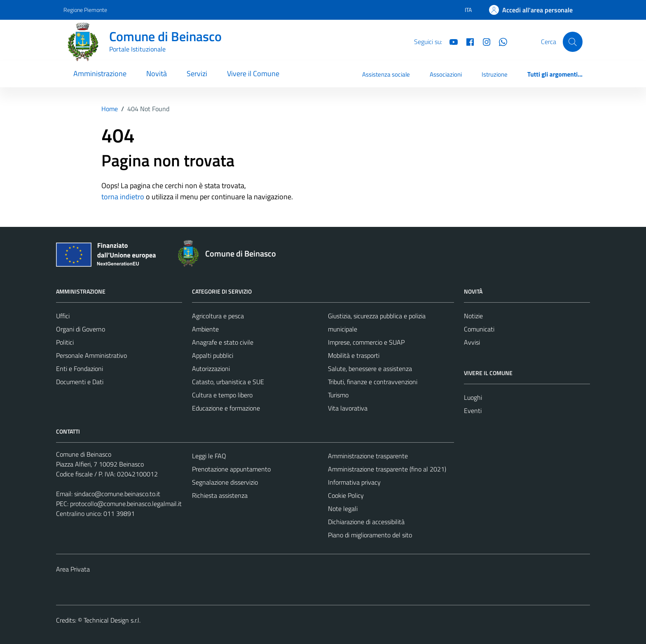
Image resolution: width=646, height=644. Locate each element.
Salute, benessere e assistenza (370, 369)
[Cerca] (573, 42)
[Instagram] (483, 41)
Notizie (473, 316)
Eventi (473, 411)
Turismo (338, 395)
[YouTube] (450, 41)
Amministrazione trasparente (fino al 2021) (387, 469)
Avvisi (472, 342)
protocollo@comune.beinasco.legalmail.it (126, 504)
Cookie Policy (346, 495)
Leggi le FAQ (209, 456)
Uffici (63, 316)
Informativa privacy (354, 482)
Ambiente (205, 329)
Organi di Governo (81, 329)
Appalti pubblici (213, 355)
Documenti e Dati (80, 382)
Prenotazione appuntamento (231, 469)
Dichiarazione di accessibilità (366, 522)
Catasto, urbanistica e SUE (228, 382)
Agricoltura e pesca (218, 316)
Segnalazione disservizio (225, 482)
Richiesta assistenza (220, 495)
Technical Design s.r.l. (112, 620)
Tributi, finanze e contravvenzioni (373, 382)
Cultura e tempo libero (222, 395)
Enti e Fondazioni (80, 369)
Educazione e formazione (226, 408)
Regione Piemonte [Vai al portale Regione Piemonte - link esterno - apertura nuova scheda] (85, 10)
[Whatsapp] (500, 41)
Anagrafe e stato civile (223, 342)
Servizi (197, 73)
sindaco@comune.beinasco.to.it (117, 494)
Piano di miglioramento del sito (370, 535)
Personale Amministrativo (91, 355)
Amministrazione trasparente (368, 456)
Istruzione (495, 74)
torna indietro (123, 197)
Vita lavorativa (348, 408)
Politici (65, 342)
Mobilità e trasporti (354, 355)
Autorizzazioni (211, 369)
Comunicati (479, 329)
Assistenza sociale (386, 74)
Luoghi (473, 397)
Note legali (343, 509)
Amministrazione (100, 73)
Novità (157, 73)
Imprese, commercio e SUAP (366, 342)
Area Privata (73, 569)
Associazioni (446, 74)
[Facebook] (467, 41)
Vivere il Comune (253, 73)
